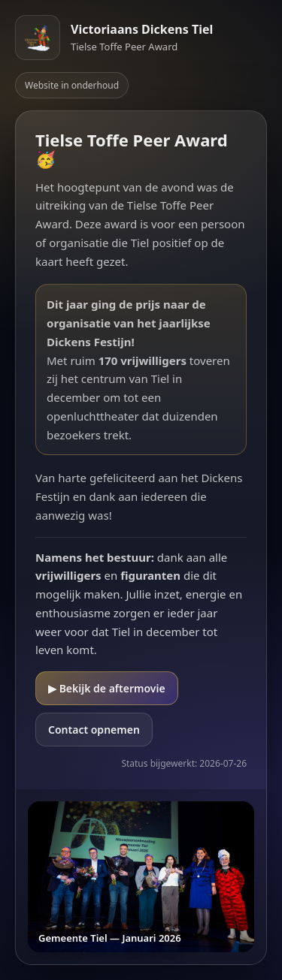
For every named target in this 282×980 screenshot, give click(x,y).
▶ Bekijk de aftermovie (107, 688)
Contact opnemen (94, 730)
